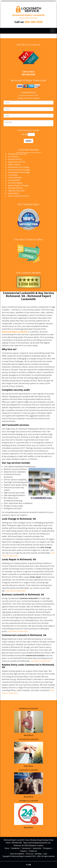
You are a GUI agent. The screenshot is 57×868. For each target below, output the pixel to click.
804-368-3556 (34, 22)
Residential (15, 848)
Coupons (23, 851)
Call (28, 865)
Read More (28, 735)
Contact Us (33, 851)
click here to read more (16, 591)
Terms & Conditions (17, 854)
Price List (30, 854)
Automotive (37, 848)
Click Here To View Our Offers (28, 240)
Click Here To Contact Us (28, 45)
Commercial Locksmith (29, 739)
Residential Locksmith (29, 708)
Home (7, 848)
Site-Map (38, 854)
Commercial (26, 848)
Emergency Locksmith (28, 801)
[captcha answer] (31, 134)
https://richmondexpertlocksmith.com (37, 843)
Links (45, 854)
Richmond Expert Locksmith (15, 332)
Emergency (47, 848)
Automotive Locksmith (28, 770)
